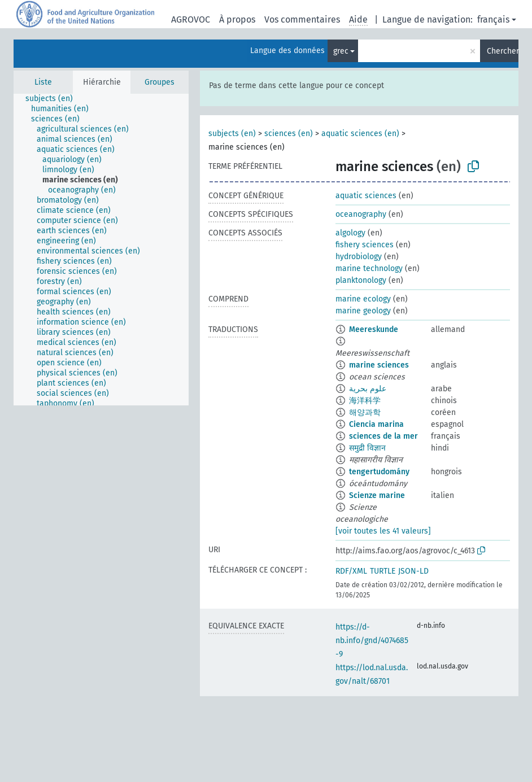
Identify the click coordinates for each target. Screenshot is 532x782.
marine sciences (379, 365)
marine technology (369, 268)
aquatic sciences (366, 196)
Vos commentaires (302, 19)
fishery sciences (365, 245)
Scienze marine (377, 495)
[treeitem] (54, 99)
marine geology (363, 311)
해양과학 (365, 412)
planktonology (361, 280)
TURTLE (383, 571)
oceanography (361, 214)
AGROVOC (191, 19)
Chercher (503, 51)
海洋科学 (365, 401)
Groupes (160, 82)
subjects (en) (232, 134)
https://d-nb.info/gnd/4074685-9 (372, 641)
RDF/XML (351, 571)
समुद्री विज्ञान (367, 448)
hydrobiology (359, 257)
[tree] (101, 250)
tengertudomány (379, 472)
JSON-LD (413, 571)
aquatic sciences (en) (360, 134)
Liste (43, 82)
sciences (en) (289, 134)
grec (341, 51)
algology (350, 233)
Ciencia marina (376, 424)
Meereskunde (374, 329)
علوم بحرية (368, 389)
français (493, 19)
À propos (237, 19)
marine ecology (363, 299)
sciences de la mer (383, 436)
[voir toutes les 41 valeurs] (383, 531)
